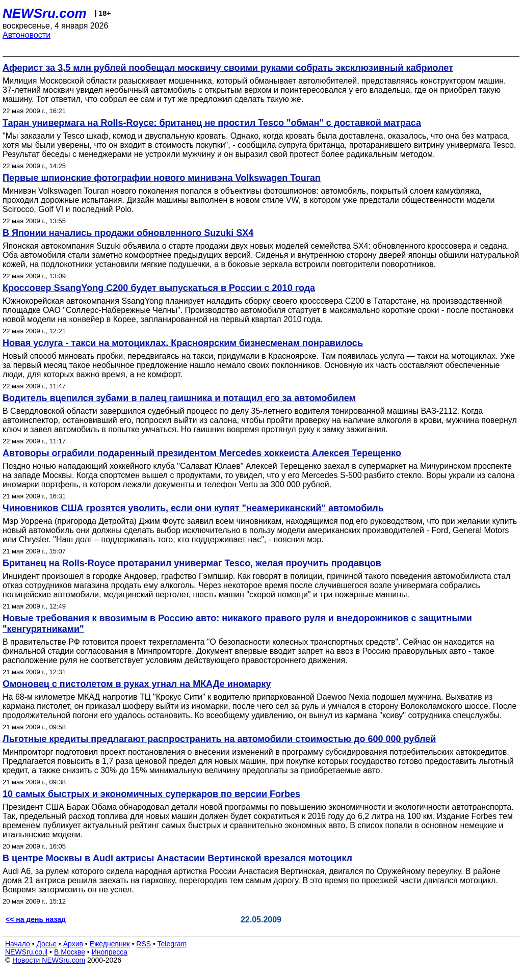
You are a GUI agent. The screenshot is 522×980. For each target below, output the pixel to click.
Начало (18, 944)
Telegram (172, 944)
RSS (143, 944)
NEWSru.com (45, 13)
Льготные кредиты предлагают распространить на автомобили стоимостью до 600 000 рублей (219, 739)
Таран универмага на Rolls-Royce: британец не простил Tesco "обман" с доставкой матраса (212, 123)
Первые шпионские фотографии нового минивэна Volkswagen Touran (162, 178)
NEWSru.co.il (26, 952)
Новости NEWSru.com (49, 960)
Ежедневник (110, 944)
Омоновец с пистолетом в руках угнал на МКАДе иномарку (137, 684)
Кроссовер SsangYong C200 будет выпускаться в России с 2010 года (159, 288)
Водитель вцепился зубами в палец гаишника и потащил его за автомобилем (179, 398)
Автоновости (27, 35)
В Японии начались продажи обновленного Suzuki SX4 (128, 233)
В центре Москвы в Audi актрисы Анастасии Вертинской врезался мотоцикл (177, 858)
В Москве (70, 952)
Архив (73, 944)
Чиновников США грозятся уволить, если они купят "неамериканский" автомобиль (193, 508)
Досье (46, 944)
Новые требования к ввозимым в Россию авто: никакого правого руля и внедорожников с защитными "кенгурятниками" (237, 624)
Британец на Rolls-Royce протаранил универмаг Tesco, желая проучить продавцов (192, 563)
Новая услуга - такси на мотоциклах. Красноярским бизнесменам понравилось (183, 343)
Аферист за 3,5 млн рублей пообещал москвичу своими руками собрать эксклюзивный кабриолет (228, 68)
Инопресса (110, 952)
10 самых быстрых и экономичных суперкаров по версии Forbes (151, 794)
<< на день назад (36, 919)
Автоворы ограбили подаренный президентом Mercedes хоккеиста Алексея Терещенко (202, 453)
